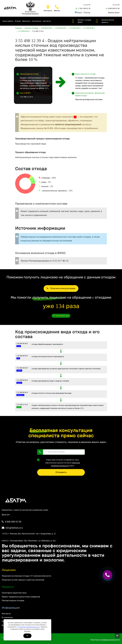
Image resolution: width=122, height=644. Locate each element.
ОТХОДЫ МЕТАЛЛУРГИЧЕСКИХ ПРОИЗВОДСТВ (48, 357)
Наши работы (8, 21)
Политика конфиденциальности (105, 640)
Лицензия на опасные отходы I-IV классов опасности (26, 576)
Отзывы (18, 21)
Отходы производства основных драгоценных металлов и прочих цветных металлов (66, 369)
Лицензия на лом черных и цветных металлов (23, 580)
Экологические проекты (108, 21)
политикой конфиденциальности (29, 627)
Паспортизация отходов (13, 600)
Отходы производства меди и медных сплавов (50, 381)
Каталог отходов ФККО (84, 21)
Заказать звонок (114, 12)
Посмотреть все (61, 316)
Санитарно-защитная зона (14, 593)
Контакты (47, 21)
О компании (37, 21)
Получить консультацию (61, 288)
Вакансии (26, 21)
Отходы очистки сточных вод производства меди (52, 393)
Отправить (61, 472)
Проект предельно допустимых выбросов (21, 597)
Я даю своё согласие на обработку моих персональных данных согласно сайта (59, 463)
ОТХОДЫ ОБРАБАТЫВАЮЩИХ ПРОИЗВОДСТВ (47, 344)
